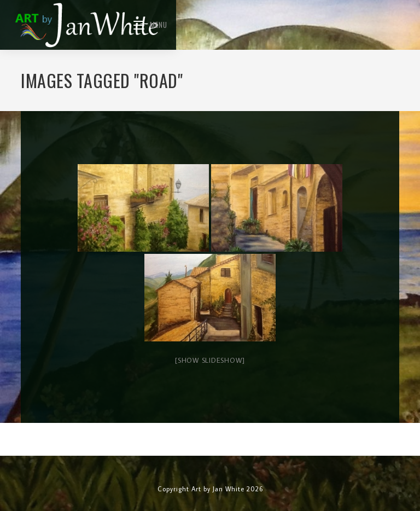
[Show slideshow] (210, 360)
